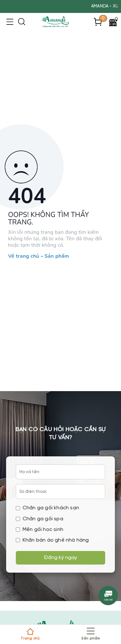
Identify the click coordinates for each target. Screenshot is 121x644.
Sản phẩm (57, 256)
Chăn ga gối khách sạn (47, 508)
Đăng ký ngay (60, 558)
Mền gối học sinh (40, 530)
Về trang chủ (24, 256)
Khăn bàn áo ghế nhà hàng (52, 540)
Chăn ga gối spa (40, 519)
